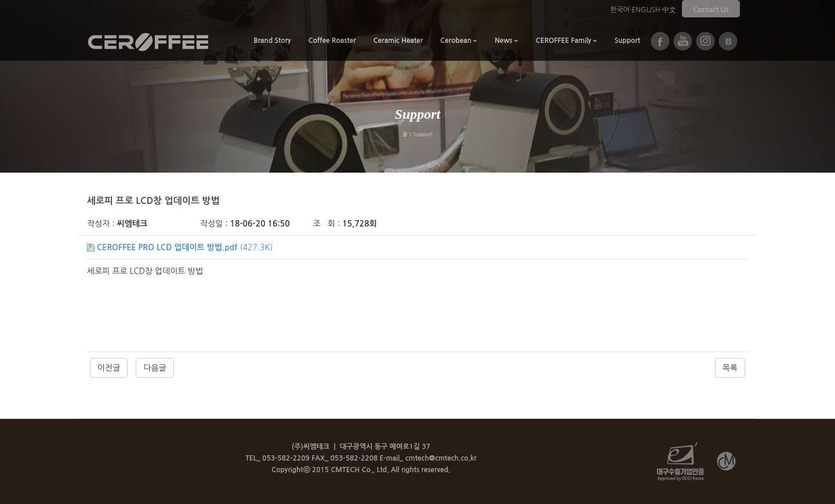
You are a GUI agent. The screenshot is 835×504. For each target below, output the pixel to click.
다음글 (155, 368)
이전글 (109, 368)
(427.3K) (180, 247)
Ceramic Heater (398, 41)
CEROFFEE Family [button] (567, 41)
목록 (730, 368)
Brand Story (272, 41)
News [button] (507, 41)
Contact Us (711, 10)
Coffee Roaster (332, 41)
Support (627, 41)
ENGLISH (646, 10)
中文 (669, 10)
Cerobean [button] (459, 41)
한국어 (620, 10)
